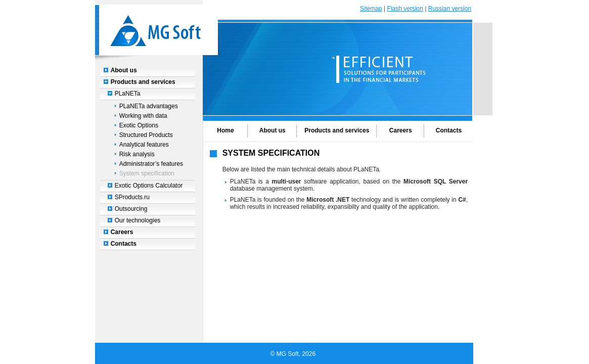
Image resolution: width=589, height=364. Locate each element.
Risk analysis (137, 154)
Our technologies (138, 220)
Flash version (405, 9)
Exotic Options (139, 125)
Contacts (124, 244)
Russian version (450, 9)
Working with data (143, 116)
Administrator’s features (151, 164)
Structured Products (146, 135)
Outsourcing (131, 209)
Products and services (143, 82)
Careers (122, 232)
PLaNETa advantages (149, 106)
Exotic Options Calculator (149, 186)
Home (225, 130)
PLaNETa (128, 94)
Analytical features (144, 145)
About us (124, 70)
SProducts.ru (132, 197)
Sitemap (371, 9)
